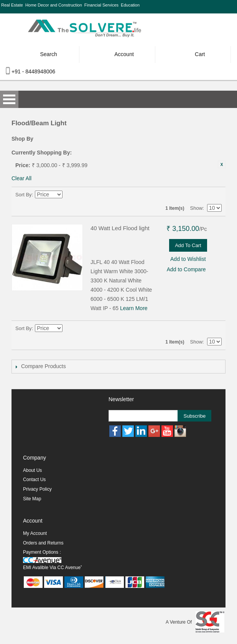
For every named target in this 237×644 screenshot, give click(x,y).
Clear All (21, 178)
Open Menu (9, 99)
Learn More (134, 308)
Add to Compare (186, 269)
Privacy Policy (37, 489)
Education (130, 5)
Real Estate (12, 5)
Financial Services (101, 5)
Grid (202, 195)
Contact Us (34, 480)
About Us (32, 470)
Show (197, 208)
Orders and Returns (43, 543)
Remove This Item (222, 164)
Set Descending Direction (70, 195)
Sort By (24, 195)
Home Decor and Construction (54, 5)
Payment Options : (42, 552)
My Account (35, 533)
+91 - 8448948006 (33, 71)
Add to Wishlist (188, 259)
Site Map (32, 499)
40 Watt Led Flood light (120, 228)
